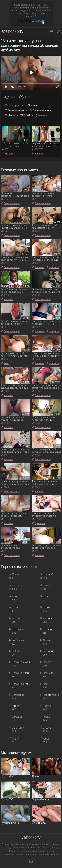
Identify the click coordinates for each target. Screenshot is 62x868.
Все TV (12, 32)
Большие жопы (14, 110)
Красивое (52, 267)
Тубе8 (25, 115)
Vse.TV (31, 838)
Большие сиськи (40, 110)
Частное (31, 105)
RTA (31, 861)
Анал (5, 363)
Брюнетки (9, 154)
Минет (10, 115)
